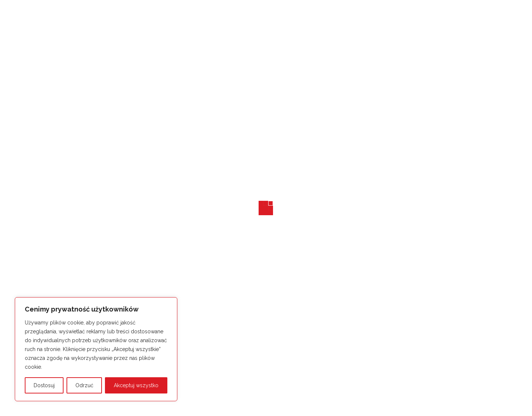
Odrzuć (84, 385)
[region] (96, 349)
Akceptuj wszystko (136, 385)
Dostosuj (44, 385)
